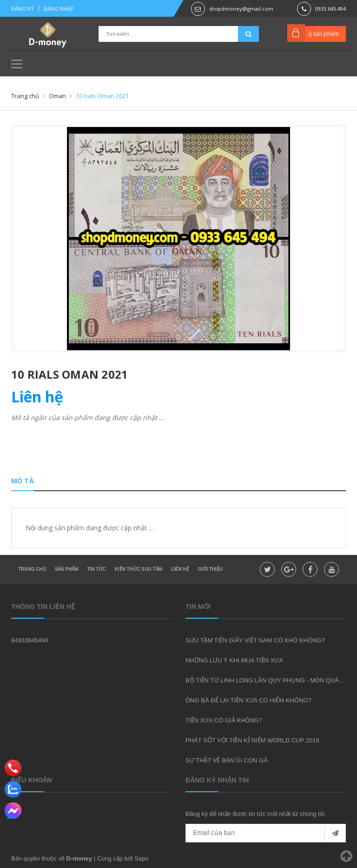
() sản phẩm (324, 34)
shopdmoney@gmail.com (241, 9)
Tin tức (96, 569)
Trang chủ (32, 569)
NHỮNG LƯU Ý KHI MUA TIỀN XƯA (234, 660)
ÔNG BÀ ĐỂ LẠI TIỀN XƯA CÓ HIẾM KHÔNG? (248, 700)
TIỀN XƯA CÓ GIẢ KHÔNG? (224, 720)
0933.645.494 (331, 9)
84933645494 (30, 640)
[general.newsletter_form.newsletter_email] (266, 833)
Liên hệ (180, 569)
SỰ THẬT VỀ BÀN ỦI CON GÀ (227, 760)
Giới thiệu (210, 569)
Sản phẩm (67, 569)
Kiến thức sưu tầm (139, 569)
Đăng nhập (59, 9)
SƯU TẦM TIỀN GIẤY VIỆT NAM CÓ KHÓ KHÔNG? (255, 640)
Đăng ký (23, 9)
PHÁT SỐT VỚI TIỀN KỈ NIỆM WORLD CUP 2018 (252, 740)
